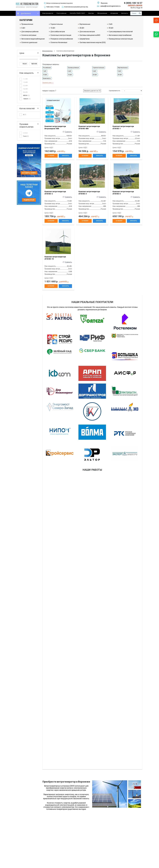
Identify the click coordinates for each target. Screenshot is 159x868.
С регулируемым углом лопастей (121, 32)
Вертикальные (85, 24)
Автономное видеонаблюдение (33, 39)
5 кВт (23, 28)
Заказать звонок (135, 5)
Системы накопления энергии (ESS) (93, 42)
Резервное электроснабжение (62, 39)
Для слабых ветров (58, 32)
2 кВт (111, 24)
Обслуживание (102, 13)
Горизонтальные (57, 24)
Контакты (125, 13)
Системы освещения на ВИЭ (90, 35)
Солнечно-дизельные (29, 42)
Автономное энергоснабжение (120, 35)
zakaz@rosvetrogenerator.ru (109, 6)
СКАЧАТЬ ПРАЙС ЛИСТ (77, 13)
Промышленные (27, 24)
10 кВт (53, 28)
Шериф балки (85, 39)
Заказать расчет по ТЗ (92, 91)
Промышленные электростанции (121, 39)
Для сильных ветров (87, 32)
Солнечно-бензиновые (59, 42)
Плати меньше (61, 13)
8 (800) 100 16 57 (133, 3)
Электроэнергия (48, 13)
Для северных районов (30, 32)
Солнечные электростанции (61, 35)
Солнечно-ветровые (29, 35)
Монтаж (91, 13)
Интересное (114, 13)
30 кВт (111, 28)
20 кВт (82, 28)
